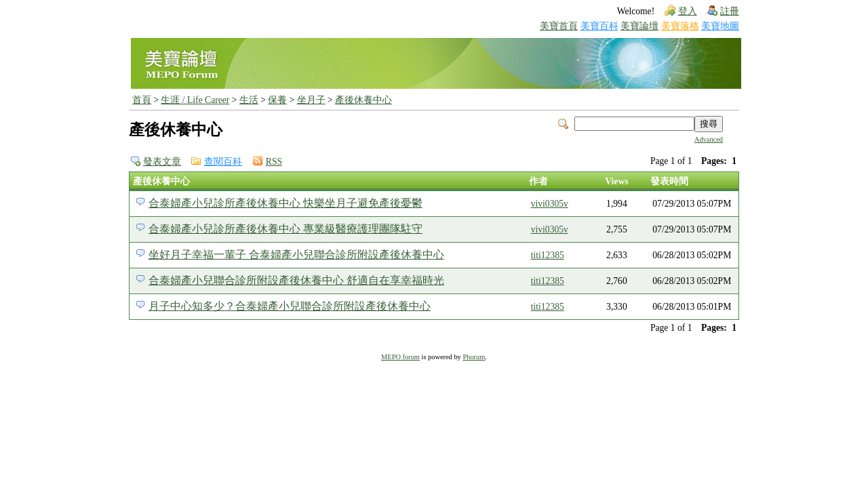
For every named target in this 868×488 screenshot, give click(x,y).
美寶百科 (599, 26)
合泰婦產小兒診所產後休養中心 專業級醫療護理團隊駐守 (285, 229)
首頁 (142, 100)
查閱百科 (223, 162)
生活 (249, 100)
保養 (277, 100)
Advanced (709, 139)
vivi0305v (550, 204)
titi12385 (548, 255)
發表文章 (162, 162)
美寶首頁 (559, 26)
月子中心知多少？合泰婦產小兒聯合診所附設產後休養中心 (290, 306)
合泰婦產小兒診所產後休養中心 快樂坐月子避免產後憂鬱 (285, 203)
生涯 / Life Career (195, 100)
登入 (688, 11)
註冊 (730, 11)
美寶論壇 (639, 26)
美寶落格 (680, 26)
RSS (274, 162)
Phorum (474, 357)
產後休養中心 (363, 100)
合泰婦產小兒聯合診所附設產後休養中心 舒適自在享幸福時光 (296, 280)
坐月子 (311, 100)
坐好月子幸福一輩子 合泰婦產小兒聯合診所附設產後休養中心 (296, 255)
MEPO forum (400, 357)
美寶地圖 (720, 26)
